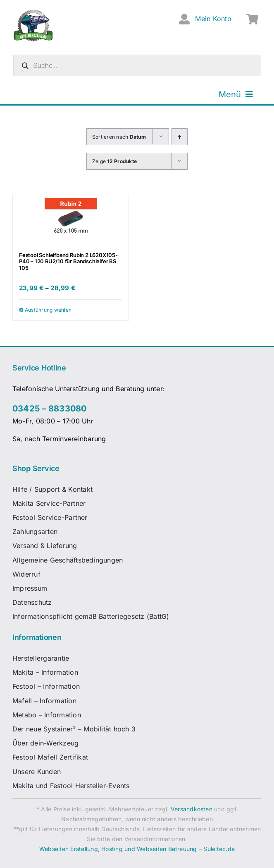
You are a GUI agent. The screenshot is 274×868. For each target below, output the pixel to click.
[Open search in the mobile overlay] (137, 65)
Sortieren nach (119, 137)
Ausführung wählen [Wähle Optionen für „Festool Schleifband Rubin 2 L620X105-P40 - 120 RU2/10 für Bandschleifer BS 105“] (48, 310)
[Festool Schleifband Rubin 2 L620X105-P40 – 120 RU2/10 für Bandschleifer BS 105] (71, 219)
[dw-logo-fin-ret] (33, 12)
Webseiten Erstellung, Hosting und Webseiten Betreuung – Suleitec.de (137, 849)
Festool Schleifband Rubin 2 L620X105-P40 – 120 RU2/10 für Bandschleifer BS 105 (68, 261)
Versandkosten (192, 809)
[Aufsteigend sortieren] (180, 137)
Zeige (114, 161)
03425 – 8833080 (50, 409)
